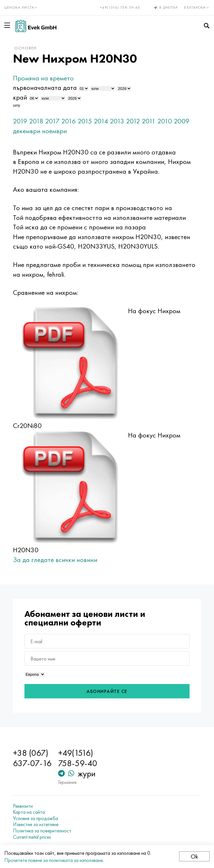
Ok (194, 856)
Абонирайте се (107, 691)
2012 (133, 121)
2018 (37, 121)
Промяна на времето (44, 78)
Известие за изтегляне (36, 824)
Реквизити (23, 806)
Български (197, 7)
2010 (165, 121)
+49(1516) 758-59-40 (120, 7)
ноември (55, 131)
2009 (182, 121)
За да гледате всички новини (55, 560)
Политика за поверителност (42, 831)
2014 (101, 121)
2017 (53, 121)
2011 (149, 121)
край (20, 97)
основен (26, 48)
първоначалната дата (45, 87)
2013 (117, 121)
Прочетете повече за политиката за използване (54, 860)
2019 (20, 121)
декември (27, 131)
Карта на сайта (29, 812)
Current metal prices (32, 837)
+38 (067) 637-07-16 (33, 758)
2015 (85, 121)
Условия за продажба (36, 818)
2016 (69, 121)
